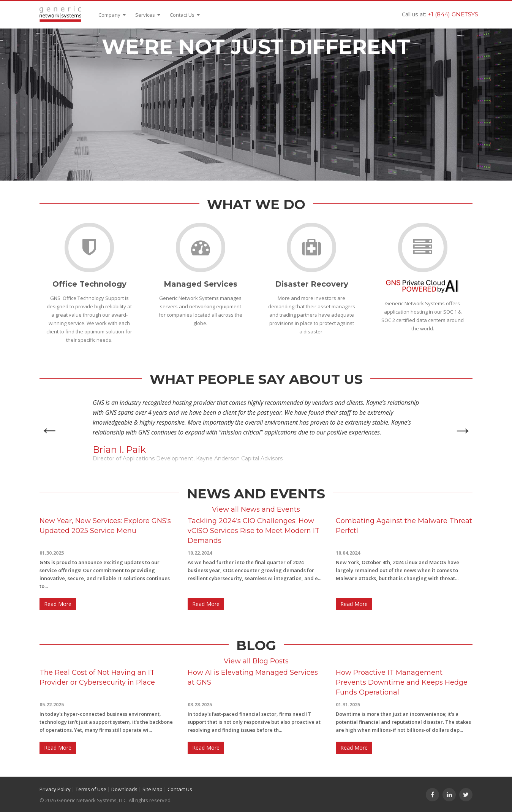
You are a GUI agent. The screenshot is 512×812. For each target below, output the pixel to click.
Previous (49, 430)
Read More (58, 604)
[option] (256, 430)
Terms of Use (91, 789)
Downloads (124, 789)
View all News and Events (256, 509)
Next (463, 430)
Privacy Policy (55, 789)
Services (148, 15)
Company (112, 15)
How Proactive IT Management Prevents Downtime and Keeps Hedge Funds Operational (402, 682)
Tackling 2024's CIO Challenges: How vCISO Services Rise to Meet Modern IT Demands (254, 531)
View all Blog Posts (256, 661)
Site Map (152, 789)
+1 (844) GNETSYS (453, 14)
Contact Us (185, 15)
